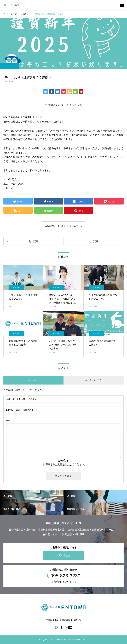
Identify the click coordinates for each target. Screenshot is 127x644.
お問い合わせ (63, 555)
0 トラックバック (94, 380)
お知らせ (9, 66)
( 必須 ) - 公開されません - (23, 410)
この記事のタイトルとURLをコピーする (63, 105)
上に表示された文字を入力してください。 (63, 464)
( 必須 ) (21, 399)
